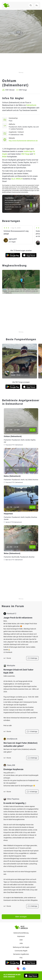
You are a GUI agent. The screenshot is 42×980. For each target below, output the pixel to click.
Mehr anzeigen (21, 917)
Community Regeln (21, 951)
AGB (21, 940)
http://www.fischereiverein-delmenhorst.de (23, 141)
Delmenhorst (31, 105)
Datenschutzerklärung (21, 933)
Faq (21, 958)
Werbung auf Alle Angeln (21, 947)
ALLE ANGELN (17, 179)
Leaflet (5, 289)
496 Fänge (25, 154)
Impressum (21, 936)
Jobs (21, 943)
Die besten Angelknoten (21, 954)
